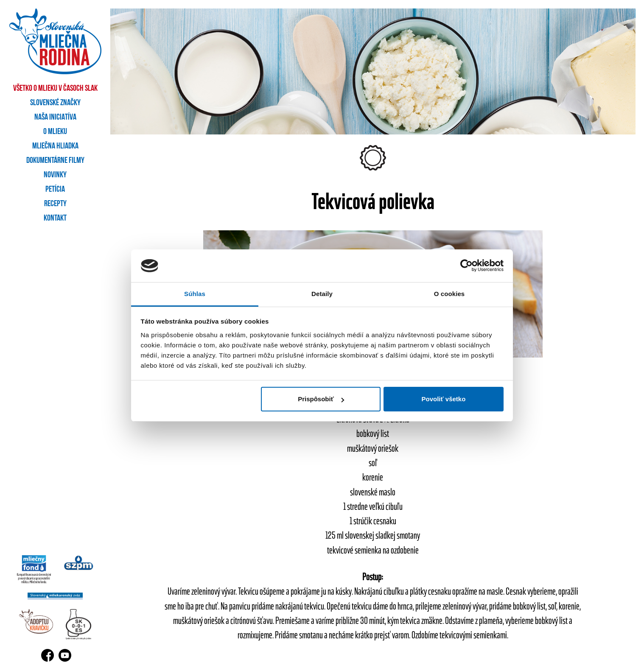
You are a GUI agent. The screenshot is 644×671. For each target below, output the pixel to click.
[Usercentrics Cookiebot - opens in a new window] (466, 266)
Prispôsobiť (321, 399)
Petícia (55, 190)
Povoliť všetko (443, 399)
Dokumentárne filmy (55, 161)
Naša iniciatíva (55, 117)
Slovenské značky (55, 103)
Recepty (55, 204)
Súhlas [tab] (195, 294)
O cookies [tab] (449, 294)
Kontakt (55, 218)
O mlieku (55, 132)
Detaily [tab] (322, 294)
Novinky (55, 175)
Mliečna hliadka (55, 146)
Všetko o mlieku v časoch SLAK (55, 89)
